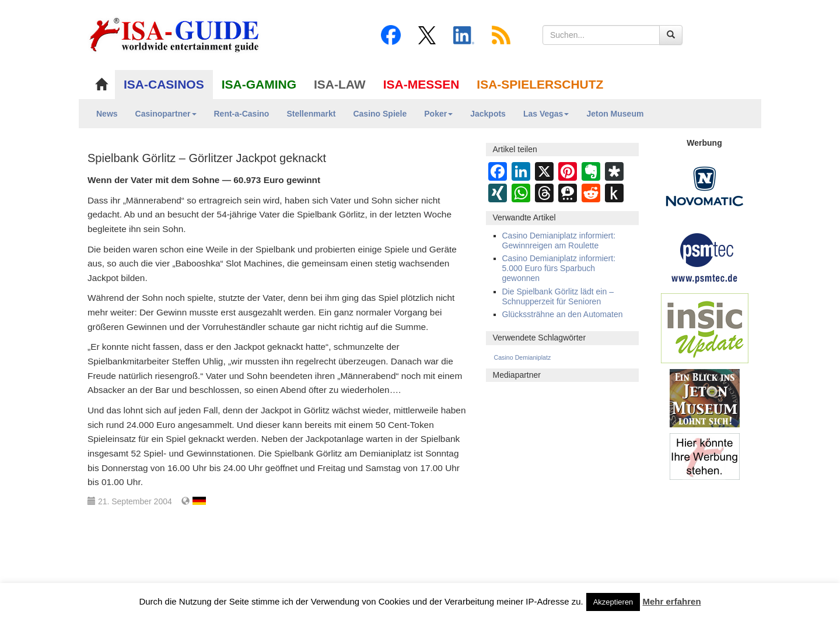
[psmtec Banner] (705, 257)
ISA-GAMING (259, 84)
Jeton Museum (615, 114)
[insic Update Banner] (705, 328)
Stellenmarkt (311, 114)
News (107, 114)
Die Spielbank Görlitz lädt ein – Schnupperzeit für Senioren (558, 296)
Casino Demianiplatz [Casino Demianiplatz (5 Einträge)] (523, 357)
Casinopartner (166, 114)
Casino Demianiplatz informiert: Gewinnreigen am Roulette (559, 240)
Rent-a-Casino (242, 114)
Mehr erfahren (672, 601)
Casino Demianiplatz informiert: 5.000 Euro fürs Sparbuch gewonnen (559, 268)
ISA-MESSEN (421, 84)
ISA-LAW (340, 84)
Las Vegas (546, 114)
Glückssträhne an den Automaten (563, 314)
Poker (438, 114)
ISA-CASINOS (164, 84)
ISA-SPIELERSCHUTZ (540, 84)
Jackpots (488, 114)
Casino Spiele (380, 114)
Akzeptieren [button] (613, 602)
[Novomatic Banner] (705, 186)
